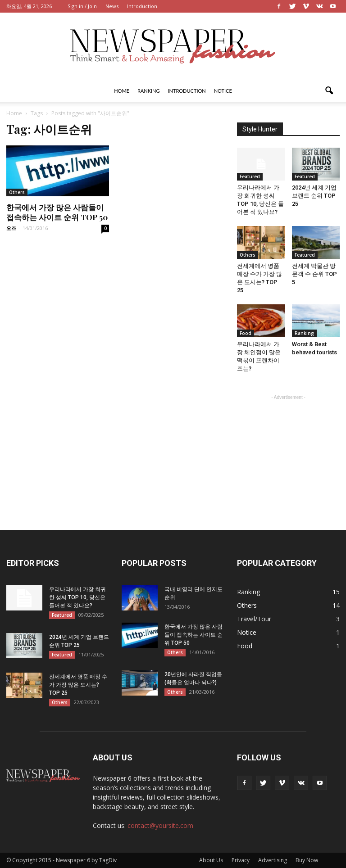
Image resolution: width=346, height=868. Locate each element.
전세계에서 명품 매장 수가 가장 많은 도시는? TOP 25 (78, 685)
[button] (329, 91)
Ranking (149, 91)
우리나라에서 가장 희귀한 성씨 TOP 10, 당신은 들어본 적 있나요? (77, 597)
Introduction (187, 91)
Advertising (273, 860)
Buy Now (307, 860)
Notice (223, 91)
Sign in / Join (82, 6)
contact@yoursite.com (160, 825)
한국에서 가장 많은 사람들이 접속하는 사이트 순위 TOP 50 (57, 212)
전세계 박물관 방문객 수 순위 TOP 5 (314, 274)
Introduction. (143, 6)
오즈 (11, 228)
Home (122, 91)
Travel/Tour (254, 619)
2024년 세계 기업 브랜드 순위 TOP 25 (314, 196)
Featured (250, 176)
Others (17, 192)
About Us (211, 860)
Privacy (241, 860)
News (112, 6)
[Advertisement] (288, 447)
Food (246, 333)
